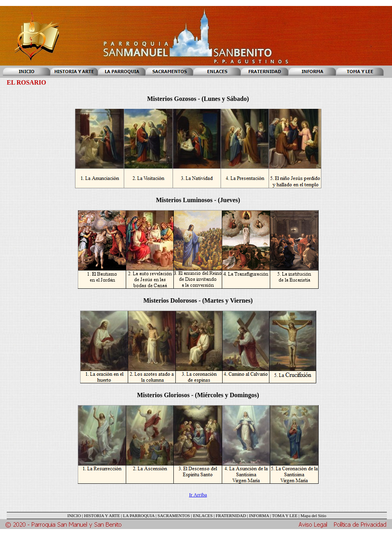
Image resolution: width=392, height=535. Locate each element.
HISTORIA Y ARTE (102, 516)
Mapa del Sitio (313, 516)
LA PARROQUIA (139, 516)
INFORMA (259, 516)
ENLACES (203, 516)
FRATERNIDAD (231, 516)
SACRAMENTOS (174, 516)
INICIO (74, 516)
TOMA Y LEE (284, 516)
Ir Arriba (198, 495)
